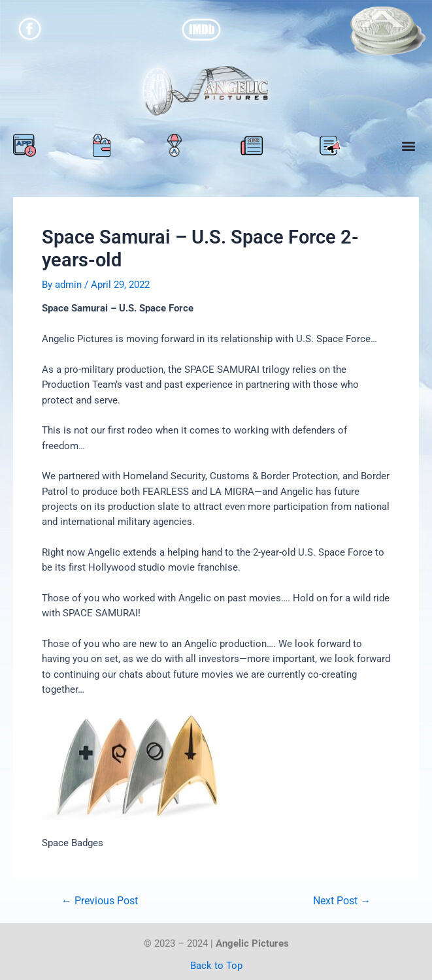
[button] (408, 145)
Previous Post (100, 902)
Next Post (342, 902)
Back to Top (216, 966)
